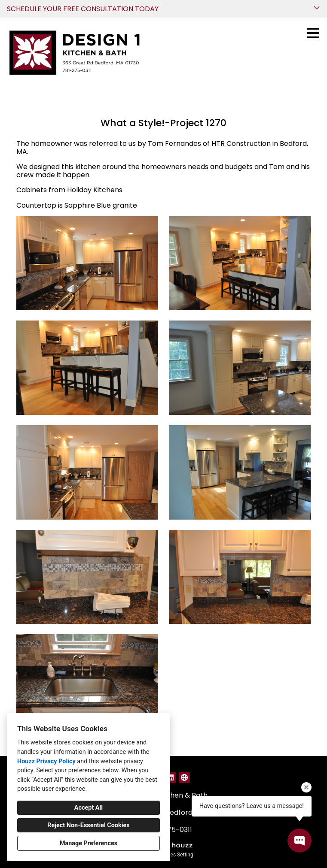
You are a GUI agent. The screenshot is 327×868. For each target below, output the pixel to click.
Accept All (89, 808)
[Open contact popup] (299, 841)
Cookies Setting (175, 855)
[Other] (184, 777)
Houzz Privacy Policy (46, 761)
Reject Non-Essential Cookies (88, 825)
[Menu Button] (313, 33)
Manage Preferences (89, 843)
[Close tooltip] (306, 787)
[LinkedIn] (171, 777)
